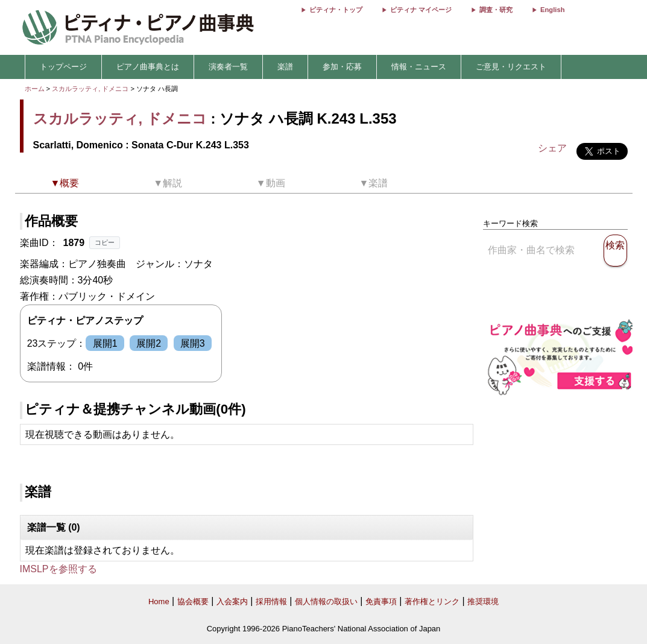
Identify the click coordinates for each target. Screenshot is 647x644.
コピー (105, 242)
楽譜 (285, 67)
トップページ (63, 67)
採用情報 (271, 601)
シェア (552, 148)
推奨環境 (483, 601)
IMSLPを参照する (58, 569)
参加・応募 (342, 67)
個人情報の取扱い (326, 601)
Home (159, 601)
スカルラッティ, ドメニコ (90, 89)
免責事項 (381, 601)
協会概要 (193, 601)
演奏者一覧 (228, 67)
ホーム (35, 89)
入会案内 (232, 601)
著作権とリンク (432, 601)
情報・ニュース (419, 67)
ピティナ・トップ (336, 10)
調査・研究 (496, 10)
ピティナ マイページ (421, 10)
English (552, 10)
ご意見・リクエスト (511, 67)
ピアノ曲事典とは (148, 67)
